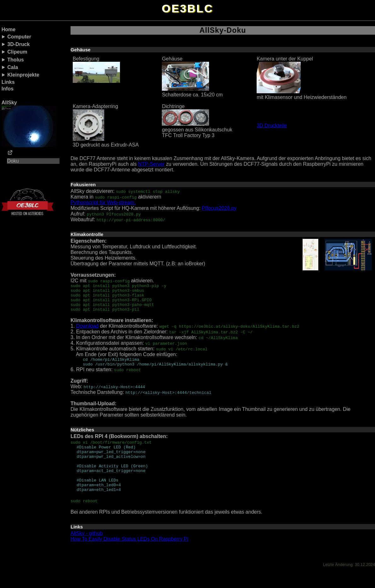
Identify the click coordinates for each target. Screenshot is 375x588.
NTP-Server (151, 164)
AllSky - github (87, 550)
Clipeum (17, 52)
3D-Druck (18, 44)
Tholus (15, 60)
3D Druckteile (272, 126)
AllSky (29, 124)
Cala (13, 67)
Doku (13, 161)
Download (87, 332)
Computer (19, 37)
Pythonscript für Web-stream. (103, 202)
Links (8, 82)
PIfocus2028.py (219, 208)
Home (9, 29)
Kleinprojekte (23, 75)
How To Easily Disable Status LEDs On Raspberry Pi (129, 556)
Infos (8, 89)
